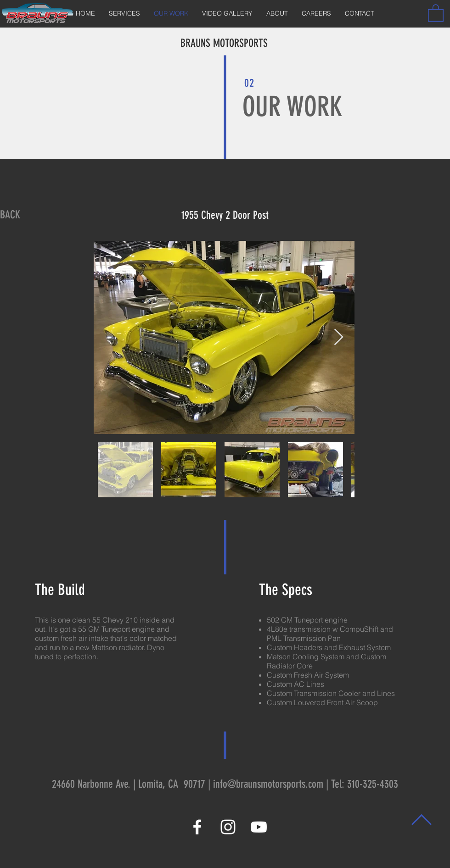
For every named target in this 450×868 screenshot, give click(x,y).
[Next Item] (339, 337)
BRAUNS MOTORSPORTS (224, 43)
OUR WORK (292, 107)
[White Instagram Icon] (228, 827)
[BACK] (10, 215)
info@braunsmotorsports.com (268, 784)
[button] (436, 12)
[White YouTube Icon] (259, 827)
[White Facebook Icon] (197, 827)
